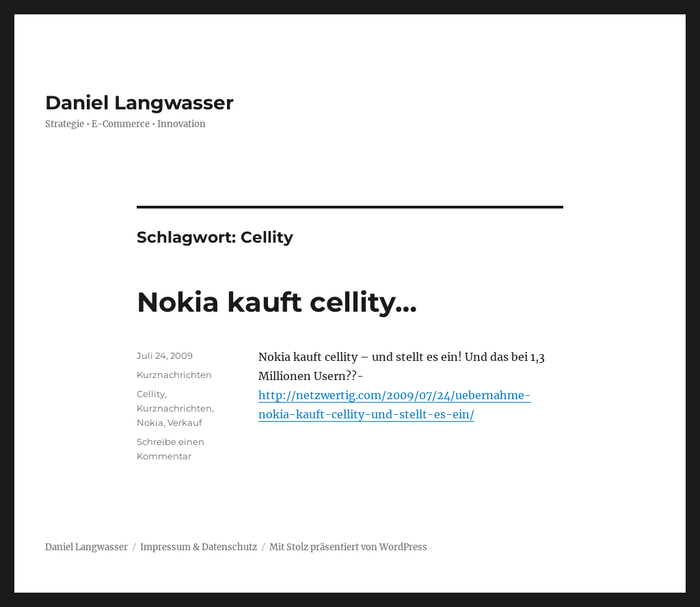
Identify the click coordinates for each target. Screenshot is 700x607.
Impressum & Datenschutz (199, 547)
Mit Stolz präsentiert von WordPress (348, 547)
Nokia (150, 422)
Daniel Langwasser (139, 103)
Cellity (151, 394)
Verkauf (185, 422)
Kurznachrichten (174, 375)
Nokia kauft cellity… (277, 302)
